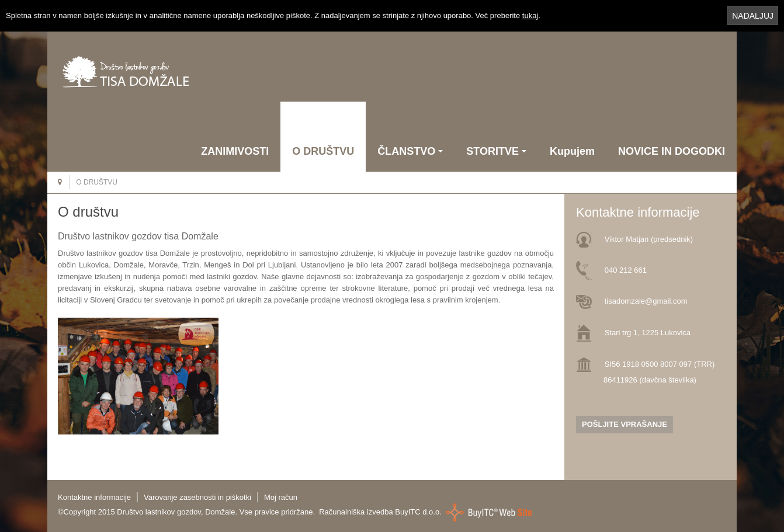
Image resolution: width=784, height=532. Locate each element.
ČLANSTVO (410, 151)
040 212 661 (626, 270)
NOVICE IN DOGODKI (672, 151)
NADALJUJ (753, 16)
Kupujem (572, 151)
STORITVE (496, 151)
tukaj (530, 15)
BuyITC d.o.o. (418, 512)
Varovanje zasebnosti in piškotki (197, 497)
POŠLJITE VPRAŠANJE (625, 424)
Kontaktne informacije (94, 497)
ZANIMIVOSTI (235, 151)
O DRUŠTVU (323, 151)
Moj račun (281, 497)
